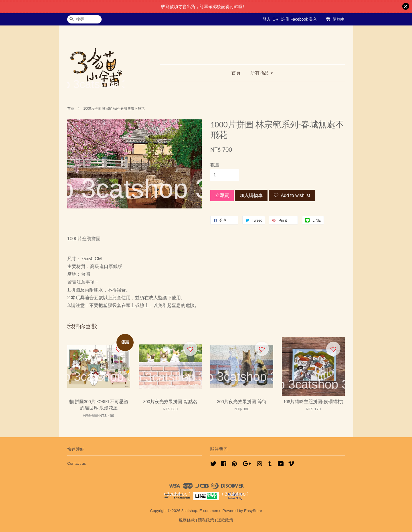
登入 (267, 19)
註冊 (285, 19)
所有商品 (262, 73)
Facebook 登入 (304, 19)
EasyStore (253, 511)
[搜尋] (84, 19)
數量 (215, 165)
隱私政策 (206, 520)
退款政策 (225, 520)
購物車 (339, 19)
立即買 (222, 195)
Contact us (77, 463)
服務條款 (187, 520)
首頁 (236, 73)
